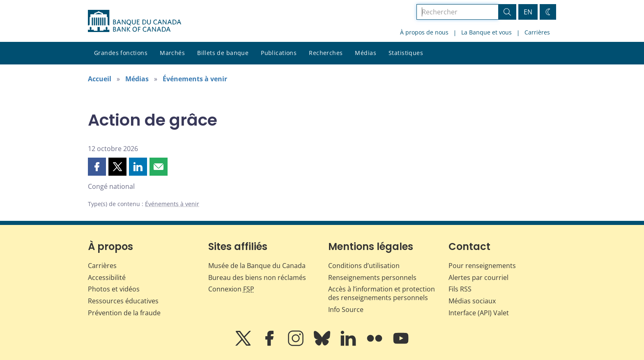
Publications (279, 53)
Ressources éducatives (123, 301)
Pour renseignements (482, 266)
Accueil (100, 79)
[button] (97, 167)
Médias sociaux (472, 301)
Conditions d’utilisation (364, 266)
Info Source (346, 310)
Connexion (231, 289)
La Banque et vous (486, 32)
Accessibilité (107, 277)
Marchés (172, 53)
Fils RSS (460, 289)
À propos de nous (424, 32)
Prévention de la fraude (124, 313)
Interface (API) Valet (479, 313)
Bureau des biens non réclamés (257, 277)
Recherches (326, 53)
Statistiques (406, 53)
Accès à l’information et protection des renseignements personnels (382, 293)
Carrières (537, 32)
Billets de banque (223, 53)
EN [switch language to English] (528, 12)
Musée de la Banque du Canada (257, 266)
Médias (366, 53)
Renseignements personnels (372, 277)
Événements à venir (195, 79)
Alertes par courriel (478, 277)
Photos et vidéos (114, 289)
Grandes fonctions (121, 53)
